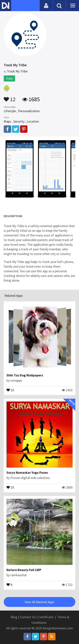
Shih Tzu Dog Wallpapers (25, 375)
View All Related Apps (39, 602)
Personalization (29, 111)
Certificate (46, 617)
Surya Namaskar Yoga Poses (27, 473)
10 (10, 390)
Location (33, 121)
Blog (14, 617)
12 (10, 97)
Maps (7, 121)
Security (19, 121)
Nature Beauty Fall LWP (24, 570)
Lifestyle (10, 111)
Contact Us (28, 617)
